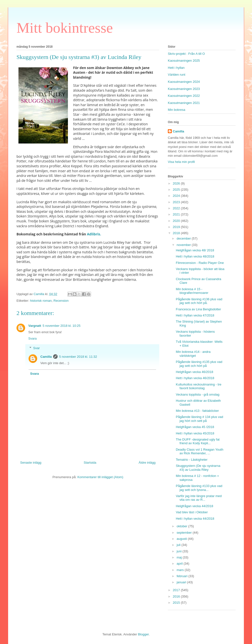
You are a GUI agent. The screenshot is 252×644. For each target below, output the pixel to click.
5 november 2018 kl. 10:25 (62, 326)
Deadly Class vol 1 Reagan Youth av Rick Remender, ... (199, 451)
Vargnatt (35, 326)
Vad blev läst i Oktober (192, 512)
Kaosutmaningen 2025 (184, 61)
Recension (61, 301)
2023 (177, 202)
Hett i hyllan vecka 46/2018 (195, 378)
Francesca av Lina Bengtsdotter (198, 309)
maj (180, 557)
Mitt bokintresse (65, 28)
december (184, 238)
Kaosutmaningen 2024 (184, 82)
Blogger (143, 634)
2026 (177, 183)
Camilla (46, 357)
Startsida (90, 463)
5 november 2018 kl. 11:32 (78, 357)
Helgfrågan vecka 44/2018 (194, 506)
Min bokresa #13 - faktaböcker (197, 411)
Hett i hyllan (176, 68)
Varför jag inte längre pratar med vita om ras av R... (199, 498)
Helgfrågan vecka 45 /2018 (195, 427)
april (180, 564)
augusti (182, 539)
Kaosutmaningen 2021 (184, 103)
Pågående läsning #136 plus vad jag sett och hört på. (199, 301)
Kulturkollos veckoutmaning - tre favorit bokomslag (198, 386)
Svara (32, 338)
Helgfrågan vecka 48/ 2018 (195, 250)
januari (182, 582)
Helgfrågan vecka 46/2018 (194, 372)
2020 (177, 221)
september (185, 533)
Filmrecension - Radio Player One (200, 263)
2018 (177, 233)
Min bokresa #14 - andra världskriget (193, 354)
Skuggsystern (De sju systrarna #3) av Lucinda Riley (198, 468)
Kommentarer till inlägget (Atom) (100, 477)
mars (181, 570)
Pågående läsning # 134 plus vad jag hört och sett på (199, 419)
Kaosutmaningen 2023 (184, 89)
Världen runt (177, 75)
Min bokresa (177, 110)
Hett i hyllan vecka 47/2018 (195, 315)
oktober (182, 526)
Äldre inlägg (147, 463)
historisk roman (41, 301)
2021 (177, 214)
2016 (177, 596)
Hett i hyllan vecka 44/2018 (195, 519)
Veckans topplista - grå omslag (197, 394)
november (184, 245)
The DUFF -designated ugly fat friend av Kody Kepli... (198, 441)
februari (183, 576)
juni (180, 551)
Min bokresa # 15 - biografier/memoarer (192, 291)
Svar (37, 348)
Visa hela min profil (181, 162)
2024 (177, 196)
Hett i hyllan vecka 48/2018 (195, 256)
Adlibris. (94, 234)
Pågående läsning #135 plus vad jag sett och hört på (199, 364)
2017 (177, 590)
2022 (177, 208)
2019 (177, 227)
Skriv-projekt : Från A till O (186, 54)
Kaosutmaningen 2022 (184, 96)
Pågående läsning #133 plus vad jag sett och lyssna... (199, 488)
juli (179, 545)
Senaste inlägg (31, 463)
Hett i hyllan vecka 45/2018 (195, 433)
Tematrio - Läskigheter (192, 460)
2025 (177, 190)
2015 (177, 603)
